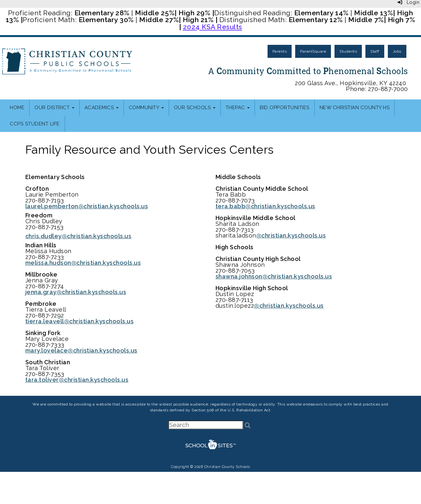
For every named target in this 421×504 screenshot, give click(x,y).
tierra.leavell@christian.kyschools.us (80, 321)
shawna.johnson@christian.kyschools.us (274, 276)
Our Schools (195, 108)
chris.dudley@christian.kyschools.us (79, 236)
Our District (54, 108)
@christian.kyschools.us (291, 235)
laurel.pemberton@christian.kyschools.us (87, 206)
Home (17, 108)
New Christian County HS (355, 108)
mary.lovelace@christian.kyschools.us (81, 350)
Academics (102, 108)
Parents (280, 51)
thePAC (238, 108)
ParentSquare (313, 51)
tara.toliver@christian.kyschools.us (77, 380)
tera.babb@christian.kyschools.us (265, 206)
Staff (375, 51)
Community (146, 108)
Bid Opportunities (285, 108)
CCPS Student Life (35, 124)
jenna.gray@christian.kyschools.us (76, 292)
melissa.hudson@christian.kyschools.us (83, 263)
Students (348, 51)
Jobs (397, 51)
